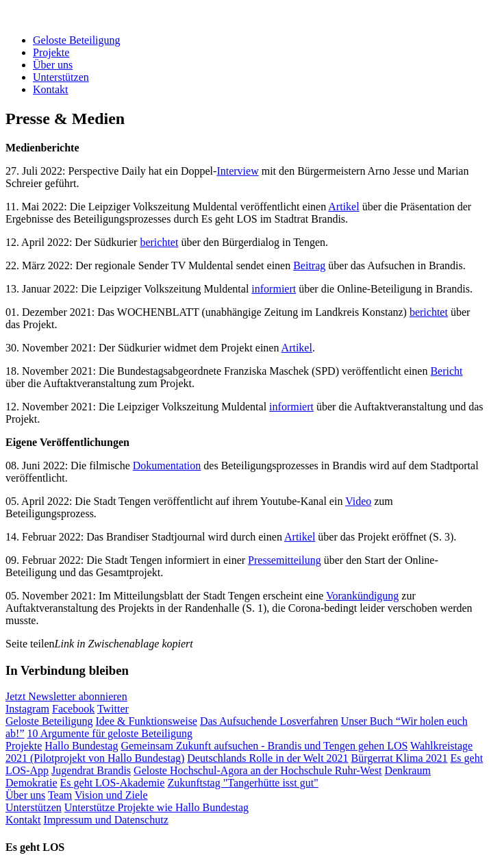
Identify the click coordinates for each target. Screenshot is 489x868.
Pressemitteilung (285, 560)
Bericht (446, 371)
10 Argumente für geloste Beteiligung (110, 733)
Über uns (53, 65)
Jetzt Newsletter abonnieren (66, 696)
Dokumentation (167, 466)
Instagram (27, 709)
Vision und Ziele (111, 795)
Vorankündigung (362, 596)
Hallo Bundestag (81, 746)
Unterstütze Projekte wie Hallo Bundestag (156, 807)
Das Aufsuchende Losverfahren (269, 721)
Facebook (73, 709)
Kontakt (51, 89)
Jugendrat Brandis (91, 770)
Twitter (113, 709)
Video (358, 501)
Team (60, 795)
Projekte (51, 52)
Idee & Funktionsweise (147, 721)
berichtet (159, 242)
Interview (237, 171)
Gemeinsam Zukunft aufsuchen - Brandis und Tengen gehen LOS (264, 746)
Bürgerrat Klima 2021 (400, 758)
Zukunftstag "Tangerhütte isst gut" (242, 783)
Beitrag (309, 265)
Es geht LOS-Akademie (113, 783)
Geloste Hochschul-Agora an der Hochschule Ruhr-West (258, 770)
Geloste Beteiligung (77, 40)
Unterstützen (61, 77)
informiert (274, 289)
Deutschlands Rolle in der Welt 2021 (267, 758)
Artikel (343, 207)
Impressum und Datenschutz (106, 820)
